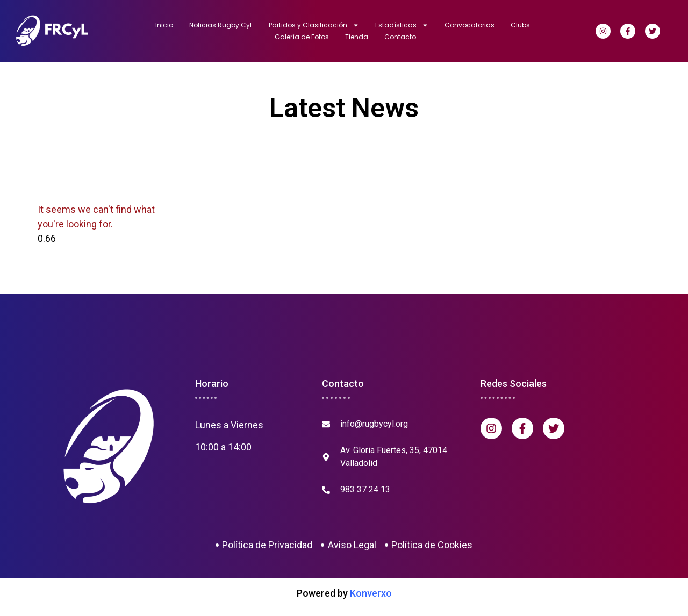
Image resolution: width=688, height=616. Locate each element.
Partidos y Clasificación (314, 25)
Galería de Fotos (302, 37)
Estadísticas (402, 25)
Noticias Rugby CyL (221, 25)
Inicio (164, 25)
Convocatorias (470, 25)
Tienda (357, 37)
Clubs (520, 25)
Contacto (400, 37)
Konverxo (371, 593)
